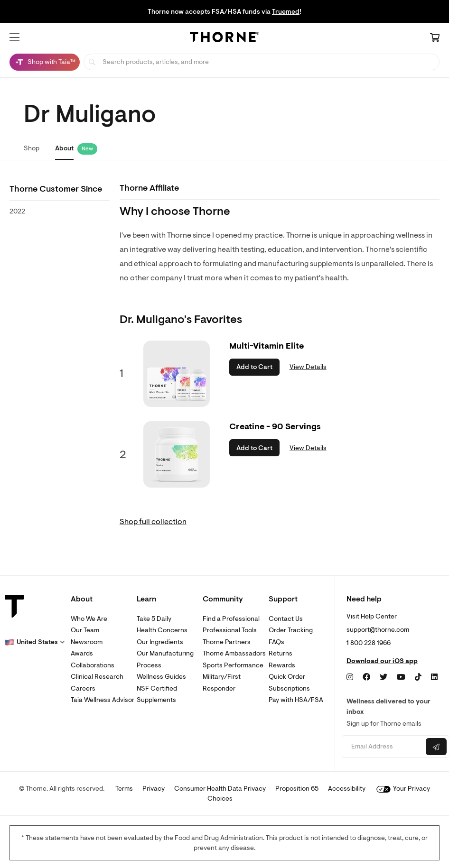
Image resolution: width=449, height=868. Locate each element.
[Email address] (383, 747)
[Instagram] (350, 677)
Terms (124, 789)
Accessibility (347, 789)
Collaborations (93, 665)
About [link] (64, 148)
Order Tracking (291, 630)
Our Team (85, 630)
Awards (82, 653)
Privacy (154, 789)
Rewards (282, 665)
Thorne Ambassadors (234, 653)
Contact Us (286, 619)
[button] (14, 37)
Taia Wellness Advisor (103, 700)
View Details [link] (308, 367)
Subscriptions (289, 688)
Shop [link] (32, 148)
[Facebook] (366, 677)
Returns (281, 653)
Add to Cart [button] (254, 367)
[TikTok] (418, 677)
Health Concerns (162, 630)
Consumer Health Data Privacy (220, 789)
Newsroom (87, 642)
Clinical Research (97, 677)
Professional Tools (230, 630)
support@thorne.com (378, 630)
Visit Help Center (372, 616)
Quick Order (287, 677)
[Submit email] (436, 747)
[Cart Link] (435, 38)
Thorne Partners (227, 642)
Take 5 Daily (154, 619)
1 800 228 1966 (369, 643)
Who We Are (89, 619)
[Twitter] (384, 677)
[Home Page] (224, 38)
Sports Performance (233, 665)
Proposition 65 (297, 789)
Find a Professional (231, 619)
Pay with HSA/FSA (296, 700)
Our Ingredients (160, 642)
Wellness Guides (161, 677)
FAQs (276, 642)
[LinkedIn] (434, 677)
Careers (83, 688)
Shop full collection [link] (153, 522)
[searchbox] (262, 62)
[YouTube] (401, 677)
